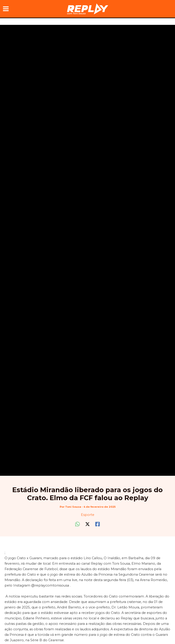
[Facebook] (98, 524)
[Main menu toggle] (6, 9)
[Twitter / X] (87, 524)
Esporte (88, 515)
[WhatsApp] (77, 524)
